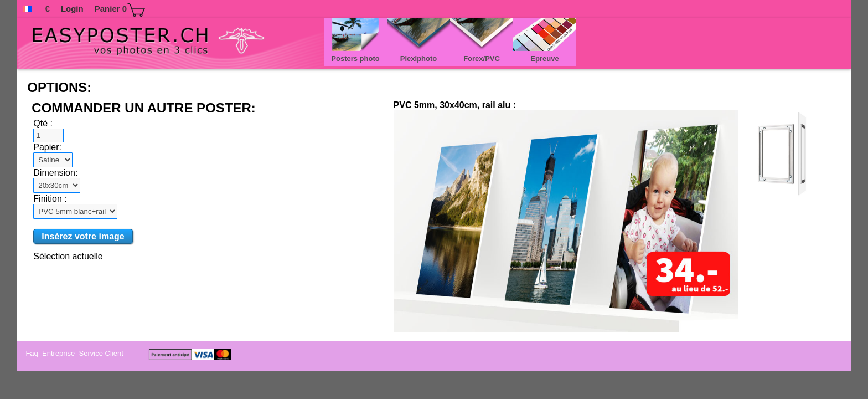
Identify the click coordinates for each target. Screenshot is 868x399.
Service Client (102, 353)
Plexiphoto (418, 60)
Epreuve (544, 60)
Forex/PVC (482, 60)
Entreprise (60, 353)
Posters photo (355, 60)
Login (72, 9)
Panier (120, 10)
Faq (33, 353)
